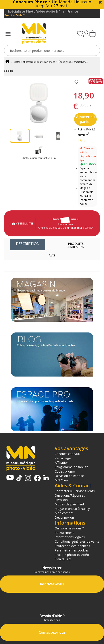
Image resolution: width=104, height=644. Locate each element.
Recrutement (64, 533)
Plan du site (63, 559)
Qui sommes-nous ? (69, 528)
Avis (52, 255)
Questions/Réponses (70, 495)
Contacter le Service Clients (75, 491)
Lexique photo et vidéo (72, 555)
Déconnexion (64, 517)
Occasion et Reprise (69, 476)
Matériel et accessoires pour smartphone (34, 62)
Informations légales (70, 537)
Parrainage (63, 458)
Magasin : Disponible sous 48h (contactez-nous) (87, 196)
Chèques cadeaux (68, 454)
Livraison (61, 500)
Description (28, 244)
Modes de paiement (69, 504)
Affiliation (62, 462)
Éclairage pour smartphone (72, 62)
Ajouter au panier (85, 119)
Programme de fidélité (71, 467)
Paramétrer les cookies (72, 550)
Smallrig (9, 71)
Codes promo (65, 471)
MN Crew (62, 480)
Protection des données (72, 546)
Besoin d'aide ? (14, 15)
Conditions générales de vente (77, 541)
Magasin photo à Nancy (72, 509)
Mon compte (64, 513)
